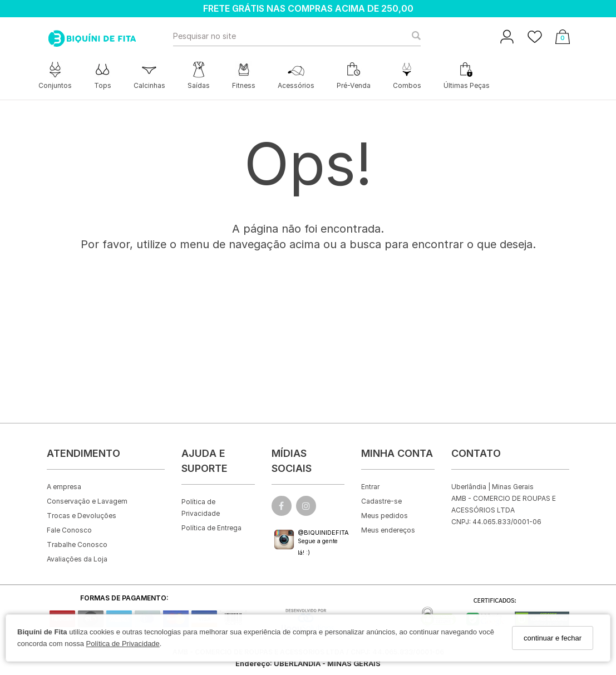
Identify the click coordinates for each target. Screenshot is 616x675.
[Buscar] (413, 36)
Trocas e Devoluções (82, 516)
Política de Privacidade (123, 644)
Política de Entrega (211, 528)
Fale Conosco (69, 530)
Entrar (370, 487)
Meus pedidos (385, 516)
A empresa (64, 487)
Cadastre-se (381, 501)
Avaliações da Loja (77, 559)
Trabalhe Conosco (77, 545)
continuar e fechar (553, 638)
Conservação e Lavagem (87, 501)
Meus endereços (388, 530)
